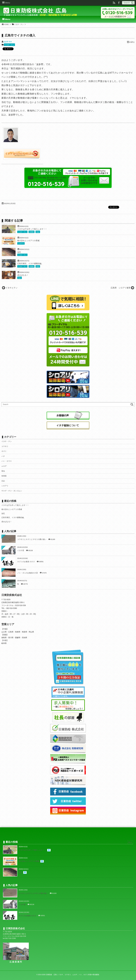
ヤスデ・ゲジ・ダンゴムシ (12, 491)
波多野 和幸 (8, 42)
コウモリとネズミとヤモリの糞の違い (32, 539)
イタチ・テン (9, 45)
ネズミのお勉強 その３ (26, 562)
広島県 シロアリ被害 (121, 288)
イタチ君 (21, 550)
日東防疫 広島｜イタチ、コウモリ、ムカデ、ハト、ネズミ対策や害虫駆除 (72, 975)
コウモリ (5, 446)
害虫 (3, 471)
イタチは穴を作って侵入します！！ (32, 229)
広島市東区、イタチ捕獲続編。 (30, 264)
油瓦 (19, 252)
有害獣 (32, 232)
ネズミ (4, 451)
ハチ (3, 456)
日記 (38, 232)
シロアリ (21, 244)
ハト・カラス (7, 461)
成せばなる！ (23, 275)
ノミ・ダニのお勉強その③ (28, 573)
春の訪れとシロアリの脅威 (28, 241)
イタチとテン (12, 288)
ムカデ (4, 466)
